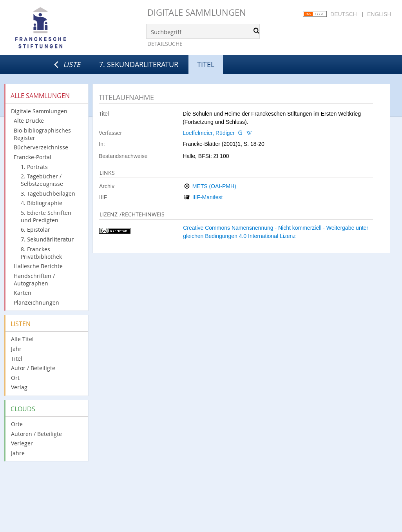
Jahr (16, 349)
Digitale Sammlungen (197, 12)
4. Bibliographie (42, 203)
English (379, 14)
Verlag (19, 387)
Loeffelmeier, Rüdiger (209, 133)
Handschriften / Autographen (34, 280)
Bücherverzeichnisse (41, 147)
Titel (17, 359)
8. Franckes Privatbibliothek (41, 253)
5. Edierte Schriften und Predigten (46, 216)
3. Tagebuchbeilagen (48, 193)
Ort (15, 378)
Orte (17, 424)
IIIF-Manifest (208, 197)
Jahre (18, 453)
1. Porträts (34, 167)
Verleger (22, 443)
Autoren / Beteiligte (36, 434)
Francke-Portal (33, 157)
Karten (23, 293)
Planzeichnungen (36, 302)
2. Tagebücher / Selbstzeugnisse (42, 180)
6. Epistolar (35, 230)
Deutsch (344, 14)
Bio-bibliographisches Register (42, 134)
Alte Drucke (29, 121)
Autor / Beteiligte (33, 368)
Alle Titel (22, 339)
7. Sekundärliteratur (139, 64)
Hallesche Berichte (38, 266)
